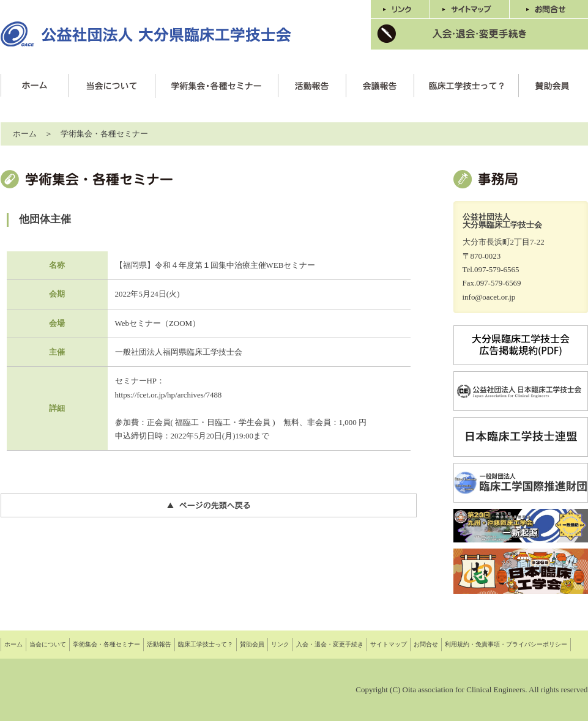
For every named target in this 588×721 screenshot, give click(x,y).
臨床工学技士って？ (206, 644)
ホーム (25, 134)
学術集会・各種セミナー (106, 644)
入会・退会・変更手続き (330, 644)
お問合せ (426, 644)
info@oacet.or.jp (489, 297)
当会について (48, 644)
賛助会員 (252, 644)
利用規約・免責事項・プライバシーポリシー (506, 644)
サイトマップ (389, 644)
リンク (280, 644)
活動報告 (159, 644)
